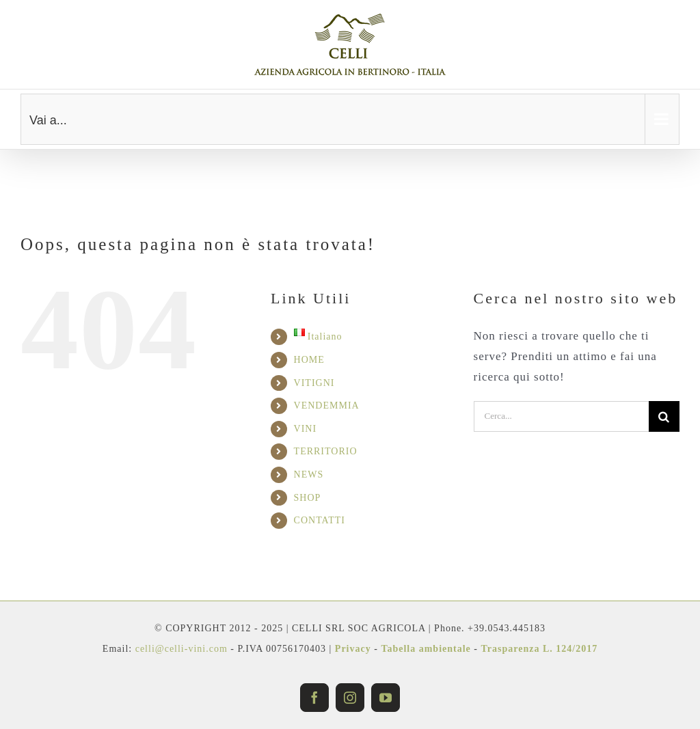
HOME (309, 360)
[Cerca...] (561, 416)
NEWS (309, 474)
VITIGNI (314, 383)
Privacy (353, 649)
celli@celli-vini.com (183, 649)
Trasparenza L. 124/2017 (539, 649)
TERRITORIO (326, 451)
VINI (306, 429)
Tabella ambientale (426, 649)
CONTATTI (320, 520)
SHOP (308, 498)
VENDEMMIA (327, 405)
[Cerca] (664, 416)
